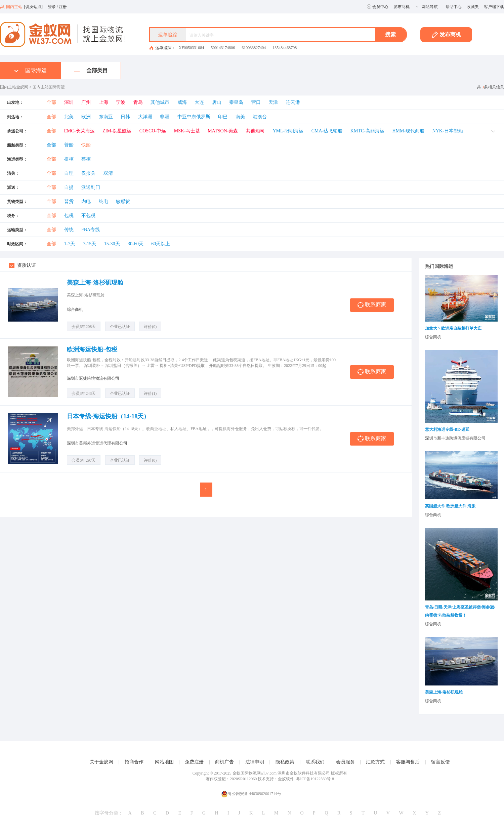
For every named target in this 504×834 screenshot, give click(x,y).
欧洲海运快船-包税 (92, 349)
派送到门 (91, 187)
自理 (69, 173)
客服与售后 (408, 762)
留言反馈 (440, 762)
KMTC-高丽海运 (367, 131)
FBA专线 (91, 230)
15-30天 (112, 244)
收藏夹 (473, 7)
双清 (108, 173)
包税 (69, 216)
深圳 (69, 102)
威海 (182, 102)
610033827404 (254, 48)
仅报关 (88, 173)
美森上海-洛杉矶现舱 (95, 283)
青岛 (138, 102)
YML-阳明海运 (288, 131)
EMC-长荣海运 (79, 131)
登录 (52, 7)
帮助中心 (454, 7)
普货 (69, 201)
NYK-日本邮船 (448, 131)
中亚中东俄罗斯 (194, 117)
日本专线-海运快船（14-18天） (108, 416)
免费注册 (194, 762)
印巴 (223, 117)
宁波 (121, 102)
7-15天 (90, 244)
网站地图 (164, 762)
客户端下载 (494, 7)
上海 (103, 102)
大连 (199, 102)
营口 (256, 102)
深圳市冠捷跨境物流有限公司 (93, 378)
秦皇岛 (236, 102)
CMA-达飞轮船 (327, 131)
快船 (86, 145)
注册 (63, 7)
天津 (273, 102)
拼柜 (69, 159)
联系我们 (315, 762)
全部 (51, 102)
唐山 (217, 102)
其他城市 (160, 102)
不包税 (88, 216)
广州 (86, 102)
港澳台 (260, 117)
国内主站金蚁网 (14, 87)
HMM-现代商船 (408, 131)
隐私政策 (285, 762)
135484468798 (285, 48)
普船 (69, 145)
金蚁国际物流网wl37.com (255, 773)
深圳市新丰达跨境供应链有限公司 (455, 438)
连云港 (293, 102)
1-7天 (70, 244)
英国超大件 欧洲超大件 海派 (450, 506)
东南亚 (106, 117)
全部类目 (91, 70)
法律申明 (255, 762)
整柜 (86, 159)
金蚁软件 (286, 779)
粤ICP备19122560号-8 (315, 779)
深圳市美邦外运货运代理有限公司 (97, 443)
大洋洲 (145, 117)
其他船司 (255, 131)
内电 (86, 201)
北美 (69, 117)
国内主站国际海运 (49, 87)
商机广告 (224, 762)
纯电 (103, 201)
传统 (69, 230)
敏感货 (123, 201)
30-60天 (136, 244)
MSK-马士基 (187, 131)
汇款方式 (375, 762)
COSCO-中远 (153, 131)
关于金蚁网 (101, 762)
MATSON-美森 (223, 131)
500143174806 (223, 48)
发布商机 (402, 7)
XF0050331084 (191, 48)
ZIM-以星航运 (117, 131)
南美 (240, 117)
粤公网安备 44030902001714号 (251, 794)
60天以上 (161, 244)
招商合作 (134, 762)
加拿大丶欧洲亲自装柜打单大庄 (453, 328)
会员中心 (378, 7)
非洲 (165, 117)
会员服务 (345, 762)
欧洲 (86, 117)
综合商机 (75, 309)
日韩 (125, 117)
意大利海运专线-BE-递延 (447, 429)
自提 (69, 187)
